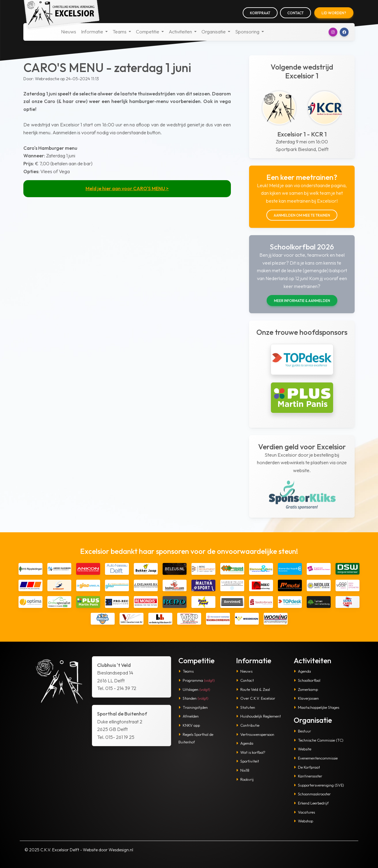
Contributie (248, 725)
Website (302, 749)
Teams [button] (120, 32)
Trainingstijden (193, 707)
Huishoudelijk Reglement (258, 716)
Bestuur (302, 731)
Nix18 (243, 770)
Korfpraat (260, 13)
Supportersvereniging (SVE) (319, 785)
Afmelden (189, 716)
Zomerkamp (306, 689)
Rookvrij (245, 779)
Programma (197, 680)
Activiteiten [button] (181, 32)
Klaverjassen (306, 698)
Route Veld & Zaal (253, 689)
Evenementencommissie (316, 758)
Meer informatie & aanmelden (302, 301)
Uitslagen (194, 689)
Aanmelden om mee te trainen (302, 215)
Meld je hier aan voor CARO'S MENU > (127, 188)
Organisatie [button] (214, 32)
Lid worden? (334, 13)
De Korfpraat (307, 767)
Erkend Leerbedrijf (311, 803)
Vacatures (304, 812)
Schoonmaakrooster (312, 794)
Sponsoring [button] (248, 32)
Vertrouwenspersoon (255, 734)
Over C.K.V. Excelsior (256, 698)
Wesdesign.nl (121, 850)
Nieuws (69, 32)
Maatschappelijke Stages (316, 707)
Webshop (303, 821)
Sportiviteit (248, 761)
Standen (193, 698)
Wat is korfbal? (251, 752)
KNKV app (189, 725)
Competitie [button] (148, 32)
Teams (186, 671)
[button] (333, 32)
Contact (295, 13)
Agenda (245, 743)
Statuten (246, 707)
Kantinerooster (308, 776)
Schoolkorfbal (307, 680)
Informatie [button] (93, 32)
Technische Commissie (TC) (319, 740)
